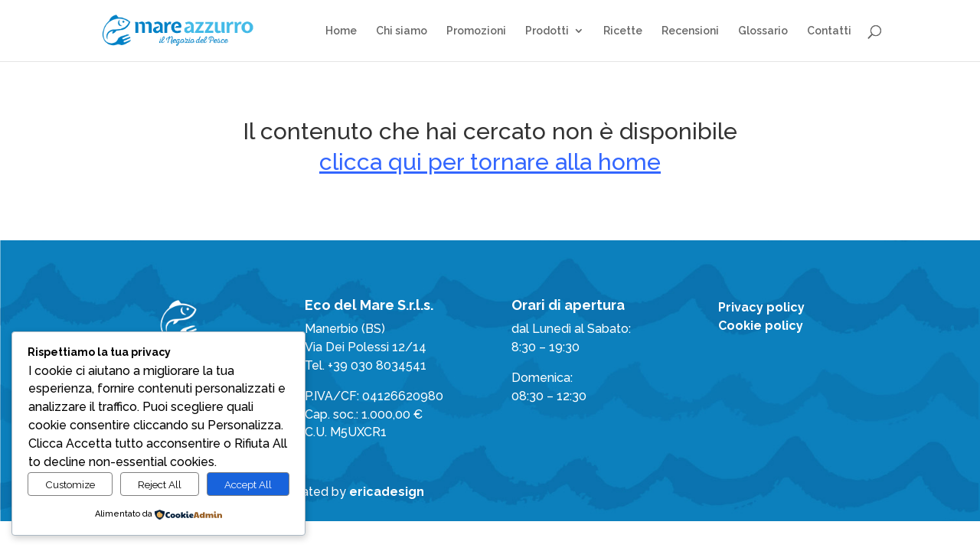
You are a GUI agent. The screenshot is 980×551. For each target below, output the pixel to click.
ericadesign (387, 492)
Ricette (623, 31)
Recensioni (690, 31)
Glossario (763, 31)
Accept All (248, 484)
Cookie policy (761, 326)
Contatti (829, 31)
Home (341, 31)
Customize (70, 484)
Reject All (160, 484)
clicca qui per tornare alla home (490, 162)
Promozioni (476, 31)
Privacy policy (761, 307)
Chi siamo (402, 31)
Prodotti (547, 31)
